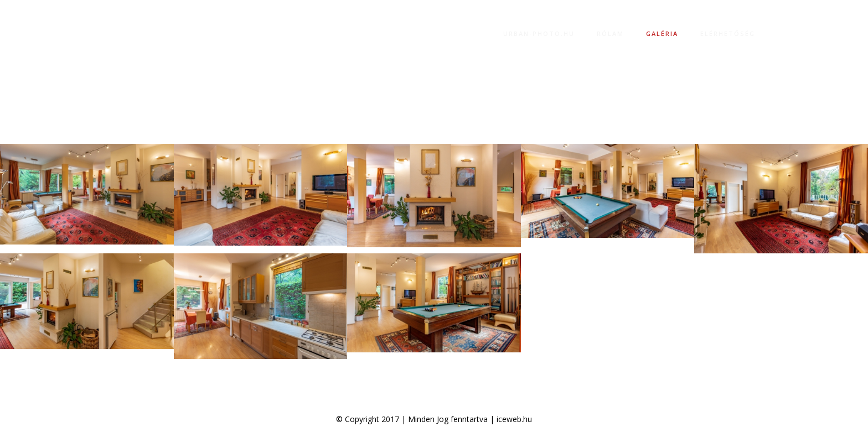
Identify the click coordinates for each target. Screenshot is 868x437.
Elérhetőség (728, 33)
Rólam (610, 33)
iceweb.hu (514, 419)
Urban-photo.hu (539, 33)
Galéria (662, 33)
